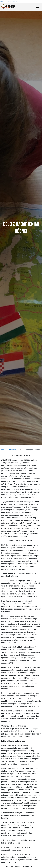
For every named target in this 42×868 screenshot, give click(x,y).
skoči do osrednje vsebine (10, 1)
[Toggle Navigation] (38, 7)
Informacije (14, 450)
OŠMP (8, 7)
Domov (4, 450)
